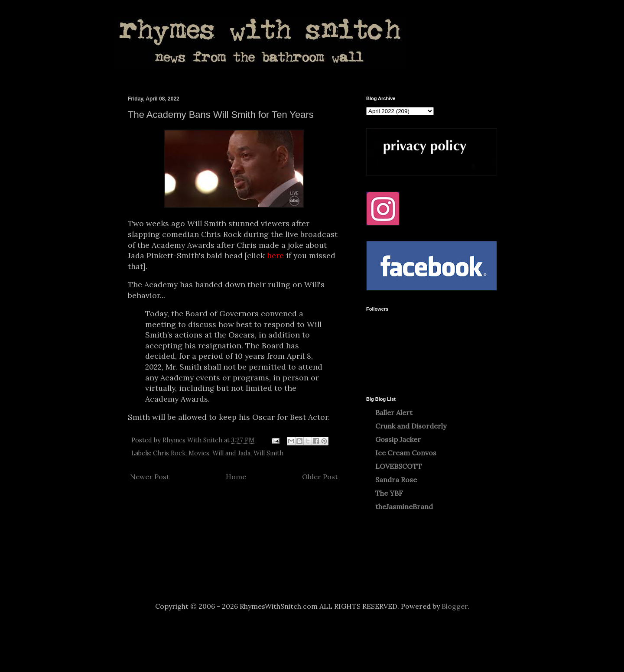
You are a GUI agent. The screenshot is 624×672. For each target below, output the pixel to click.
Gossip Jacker (398, 439)
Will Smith (268, 453)
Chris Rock (169, 453)
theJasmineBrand (404, 506)
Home (236, 477)
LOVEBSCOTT (399, 466)
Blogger (455, 606)
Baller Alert (394, 412)
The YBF (389, 493)
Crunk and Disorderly (411, 426)
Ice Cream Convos (406, 453)
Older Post (320, 477)
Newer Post (150, 477)
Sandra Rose (396, 480)
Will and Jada (231, 453)
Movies (199, 453)
